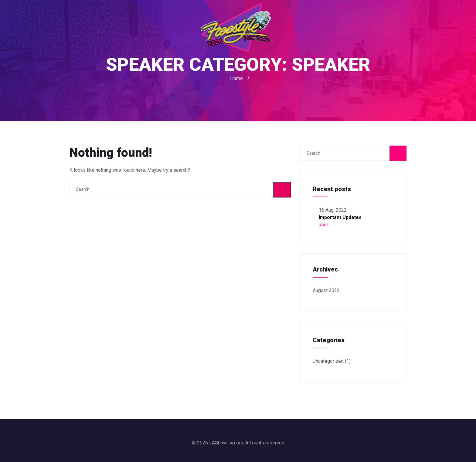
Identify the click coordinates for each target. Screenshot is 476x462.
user (323, 225)
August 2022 (326, 290)
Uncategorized (328, 361)
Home (236, 78)
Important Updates (340, 217)
